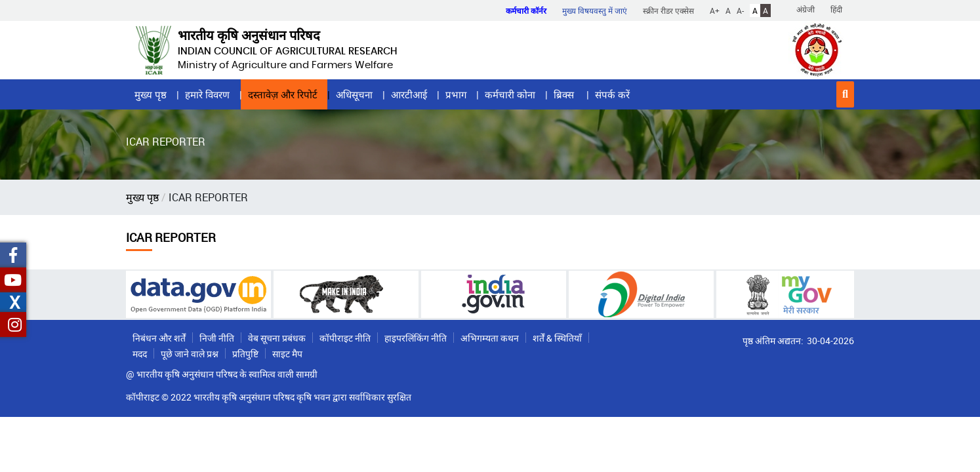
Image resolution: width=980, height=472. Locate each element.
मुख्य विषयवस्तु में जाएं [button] (595, 10)
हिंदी (836, 9)
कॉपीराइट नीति (345, 338)
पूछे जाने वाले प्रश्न (190, 354)
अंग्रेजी (806, 9)
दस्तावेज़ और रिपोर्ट (283, 94)
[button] (845, 94)
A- (740, 10)
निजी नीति (217, 338)
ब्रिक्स (565, 94)
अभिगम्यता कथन (490, 338)
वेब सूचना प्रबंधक (277, 338)
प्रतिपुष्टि (245, 354)
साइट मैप (287, 354)
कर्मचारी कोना (510, 94)
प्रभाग (456, 94)
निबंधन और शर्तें (159, 338)
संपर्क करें (612, 94)
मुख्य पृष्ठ (151, 94)
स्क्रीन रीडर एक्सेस (668, 10)
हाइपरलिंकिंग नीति (416, 338)
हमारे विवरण (207, 94)
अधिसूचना (354, 94)
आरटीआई (409, 94)
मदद (140, 354)
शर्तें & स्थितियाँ (557, 338)
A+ (715, 10)
